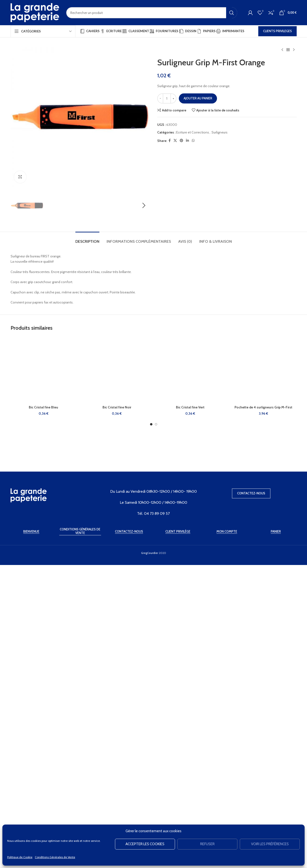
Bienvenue (31, 822)
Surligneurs (220, 132)
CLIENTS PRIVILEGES (277, 31)
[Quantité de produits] (167, 98)
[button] (17, 369)
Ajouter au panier (198, 98)
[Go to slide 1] (151, 751)
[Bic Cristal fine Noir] (117, 697)
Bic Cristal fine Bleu (43, 734)
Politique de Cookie (20, 857)
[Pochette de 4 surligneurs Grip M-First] (264, 697)
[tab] (87, 566)
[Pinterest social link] (181, 141)
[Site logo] (35, 12)
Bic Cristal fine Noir (117, 734)
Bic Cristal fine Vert (190, 734)
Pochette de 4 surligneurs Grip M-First (263, 734)
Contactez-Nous (129, 822)
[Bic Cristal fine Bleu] (44, 697)
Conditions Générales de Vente (55, 857)
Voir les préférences (270, 844)
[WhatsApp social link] (193, 141)
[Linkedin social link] (187, 141)
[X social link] (175, 141)
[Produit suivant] (294, 50)
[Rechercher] (152, 13)
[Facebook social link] (170, 141)
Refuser (207, 844)
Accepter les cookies (145, 844)
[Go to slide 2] (156, 751)
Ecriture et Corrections (193, 132)
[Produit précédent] (282, 50)
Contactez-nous (251, 784)
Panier (276, 822)
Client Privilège (178, 822)
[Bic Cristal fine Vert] (190, 697)
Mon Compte (227, 822)
